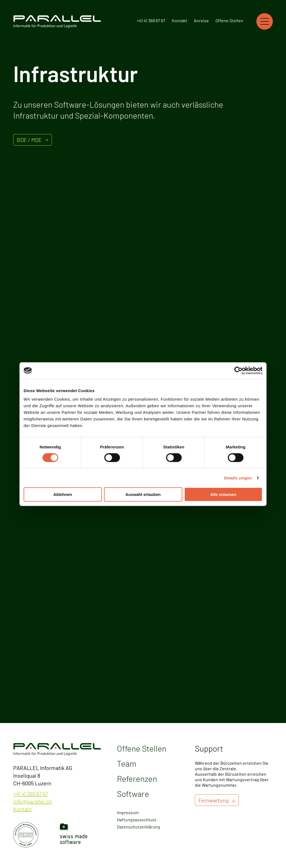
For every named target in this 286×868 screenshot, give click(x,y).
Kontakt (180, 20)
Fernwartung (214, 800)
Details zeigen (238, 478)
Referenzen (137, 778)
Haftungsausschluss (137, 820)
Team (127, 763)
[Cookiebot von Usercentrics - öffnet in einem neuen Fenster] (238, 370)
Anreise (201, 20)
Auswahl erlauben (143, 494)
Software (133, 794)
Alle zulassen (223, 494)
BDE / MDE (29, 140)
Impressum (128, 812)
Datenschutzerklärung (138, 827)
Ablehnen (63, 494)
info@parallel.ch (33, 801)
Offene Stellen (229, 20)
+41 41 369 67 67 (151, 20)
